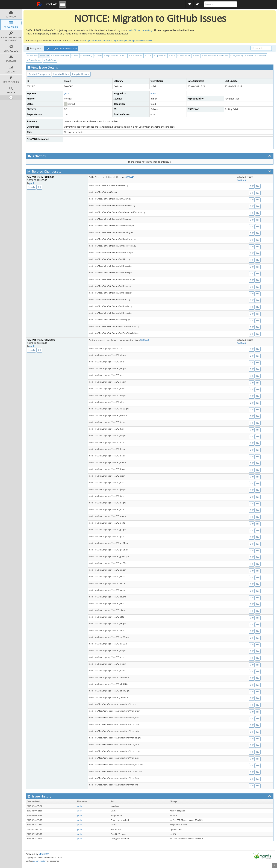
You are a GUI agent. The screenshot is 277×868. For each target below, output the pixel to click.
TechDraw (50, 60)
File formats (136, 56)
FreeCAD (47, 4)
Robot (249, 56)
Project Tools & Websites (215, 56)
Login (47, 48)
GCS (148, 56)
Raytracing (237, 56)
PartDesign (184, 56)
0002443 (130, 177)
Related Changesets (39, 74)
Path (196, 56)
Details (31, 187)
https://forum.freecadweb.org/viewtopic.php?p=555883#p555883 (119, 40)
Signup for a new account (65, 48)
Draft (98, 56)
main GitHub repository (140, 30)
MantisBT (44, 854)
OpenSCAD (160, 56)
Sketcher (261, 56)
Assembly (86, 56)
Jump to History (81, 74)
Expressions (111, 56)
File (258, 186)
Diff (39, 187)
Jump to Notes (61, 74)
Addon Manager (60, 56)
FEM (123, 56)
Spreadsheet (34, 60)
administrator (40, 861)
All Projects (32, 56)
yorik (67, 93)
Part (172, 56)
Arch (75, 56)
